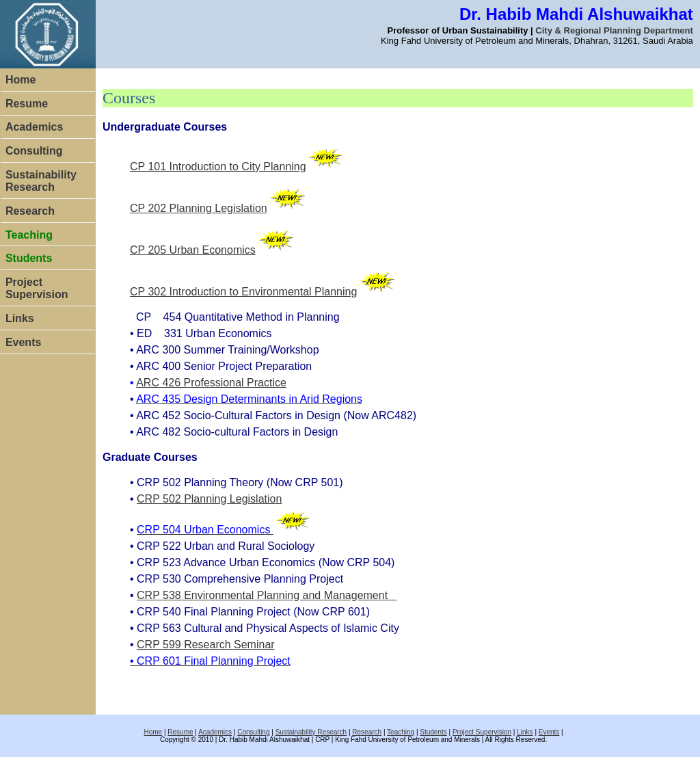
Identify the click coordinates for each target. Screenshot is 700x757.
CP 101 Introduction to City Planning (218, 167)
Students (433, 732)
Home (21, 80)
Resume (27, 104)
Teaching (401, 732)
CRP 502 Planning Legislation (209, 499)
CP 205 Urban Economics (193, 250)
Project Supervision (37, 288)
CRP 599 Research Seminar (206, 645)
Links (20, 318)
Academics (35, 127)
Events (23, 342)
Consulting (34, 151)
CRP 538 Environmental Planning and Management (262, 595)
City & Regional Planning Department (614, 30)
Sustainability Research (41, 181)
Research (30, 211)
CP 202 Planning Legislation (199, 208)
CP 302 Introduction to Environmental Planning (243, 292)
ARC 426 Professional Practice (211, 383)
